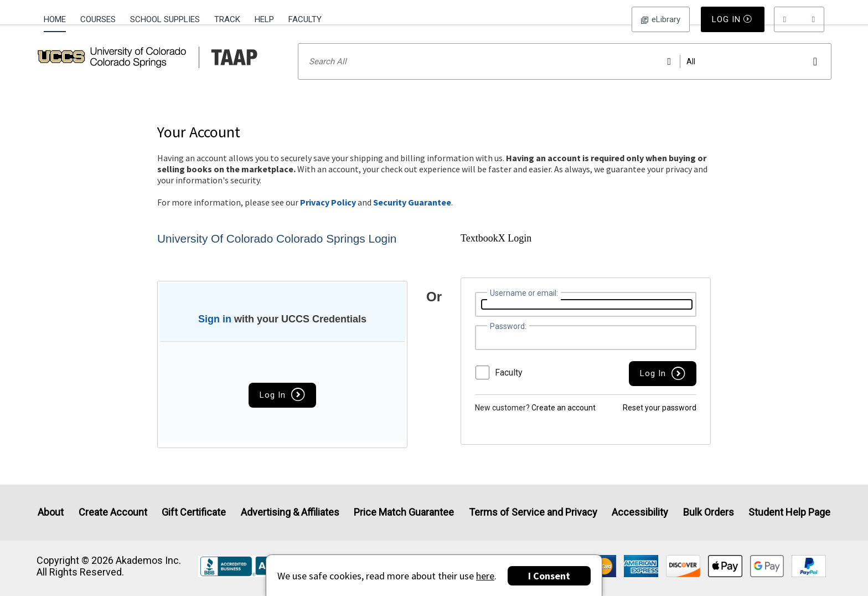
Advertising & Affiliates (290, 512)
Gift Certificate (194, 512)
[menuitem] (58, 18)
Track (227, 19)
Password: (508, 341)
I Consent (549, 576)
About (51, 512)
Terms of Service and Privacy (533, 512)
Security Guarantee (412, 217)
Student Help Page (789, 512)
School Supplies (165, 19)
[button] (799, 19)
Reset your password (660, 422)
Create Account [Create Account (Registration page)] (113, 512)
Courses (98, 19)
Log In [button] (661, 19)
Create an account (564, 422)
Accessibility (640, 512)
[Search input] (565, 76)
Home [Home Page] (55, 19)
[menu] (799, 19)
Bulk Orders (709, 512)
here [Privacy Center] (485, 576)
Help (264, 19)
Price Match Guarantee (404, 512)
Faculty (305, 19)
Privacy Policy (328, 217)
